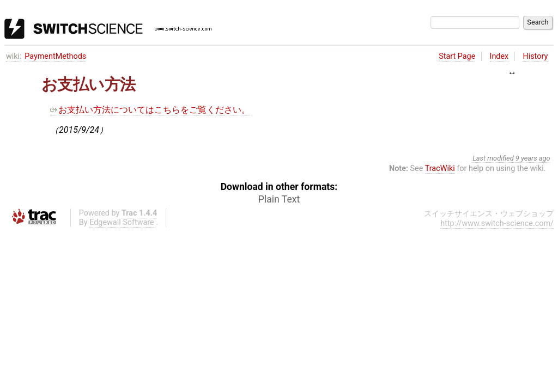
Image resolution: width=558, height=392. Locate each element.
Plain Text (279, 199)
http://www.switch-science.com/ (497, 223)
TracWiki (440, 169)
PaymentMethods (55, 56)
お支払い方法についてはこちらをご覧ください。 (150, 110)
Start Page (457, 56)
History (535, 56)
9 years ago (533, 158)
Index (499, 56)
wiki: (14, 56)
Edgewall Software (122, 222)
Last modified (493, 158)
